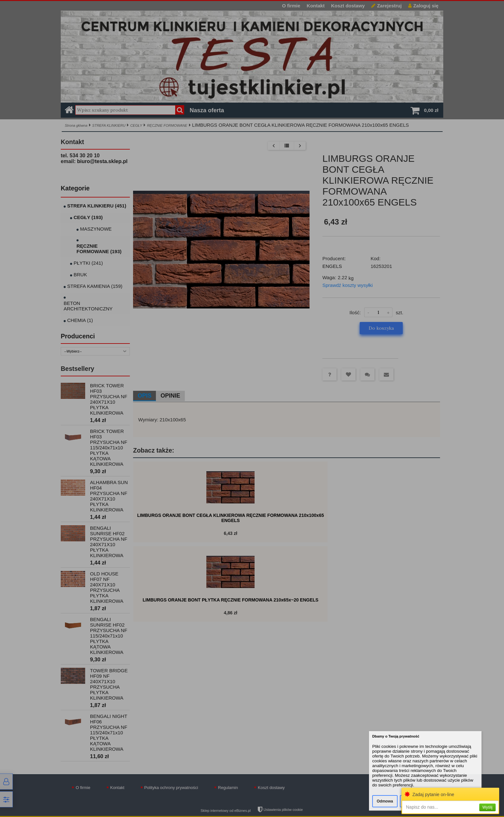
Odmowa (385, 801)
